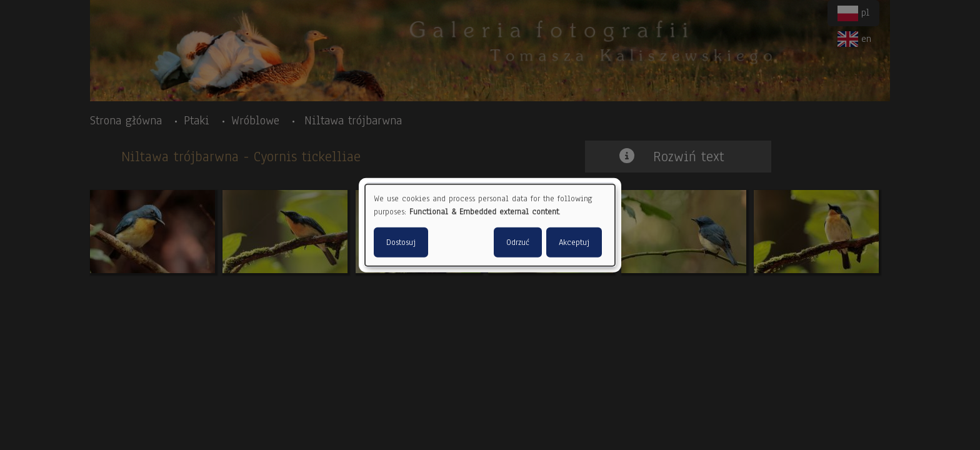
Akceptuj (574, 242)
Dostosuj (401, 242)
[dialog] (490, 225)
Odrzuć (518, 242)
